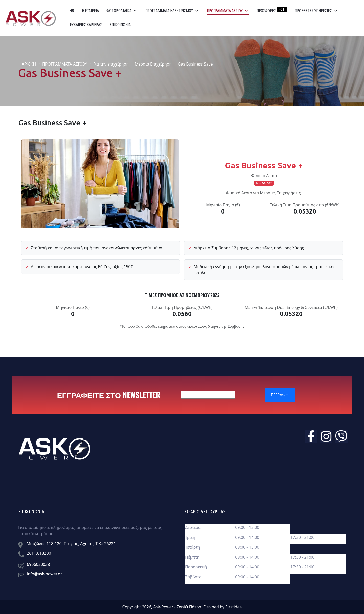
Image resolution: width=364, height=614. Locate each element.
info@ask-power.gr (44, 574)
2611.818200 (39, 553)
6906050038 (38, 564)
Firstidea (234, 607)
